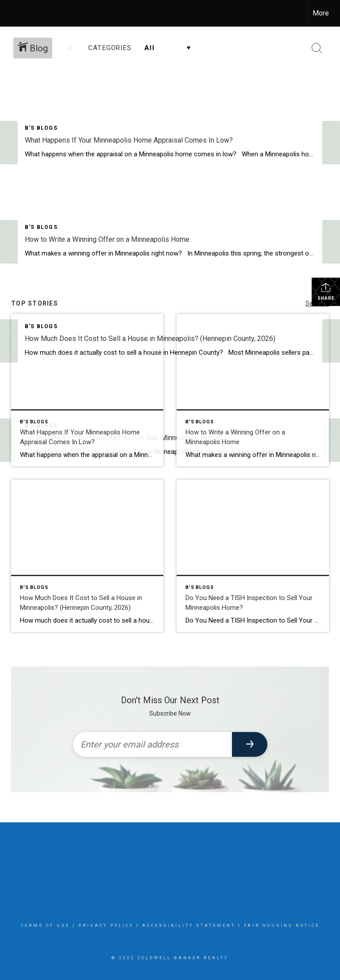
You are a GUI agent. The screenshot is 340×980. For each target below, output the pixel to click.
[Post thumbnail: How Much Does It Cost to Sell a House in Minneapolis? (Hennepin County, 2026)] (87, 556)
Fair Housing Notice (282, 926)
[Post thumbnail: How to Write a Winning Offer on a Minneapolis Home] (253, 390)
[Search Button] (317, 48)
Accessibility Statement (189, 926)
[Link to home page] (11, 13)
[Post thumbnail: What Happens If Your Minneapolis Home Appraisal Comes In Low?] (87, 390)
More (321, 13)
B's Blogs (41, 128)
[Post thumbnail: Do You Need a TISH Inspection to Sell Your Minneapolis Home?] (253, 556)
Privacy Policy (106, 926)
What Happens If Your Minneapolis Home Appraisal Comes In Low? (129, 140)
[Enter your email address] (153, 744)
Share (326, 291)
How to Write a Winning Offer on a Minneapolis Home (107, 239)
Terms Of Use (45, 926)
